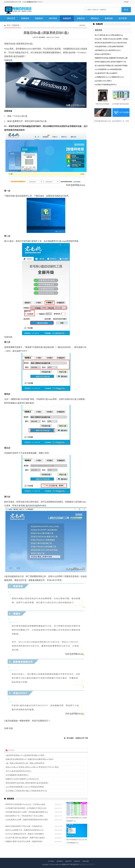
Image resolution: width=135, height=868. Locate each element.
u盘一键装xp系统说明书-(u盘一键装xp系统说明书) (25, 763)
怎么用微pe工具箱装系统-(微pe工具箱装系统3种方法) (26, 791)
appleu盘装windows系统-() (103, 81)
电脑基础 (25, 18)
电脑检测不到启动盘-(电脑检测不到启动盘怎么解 (111, 58)
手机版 (126, 2)
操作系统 (53, 18)
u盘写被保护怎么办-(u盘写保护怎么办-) (108, 50)
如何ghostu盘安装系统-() (103, 54)
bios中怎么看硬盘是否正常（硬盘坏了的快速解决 (25, 834)
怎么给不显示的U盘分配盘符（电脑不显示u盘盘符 (25, 838)
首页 (8, 25)
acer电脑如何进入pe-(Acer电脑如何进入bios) (109, 77)
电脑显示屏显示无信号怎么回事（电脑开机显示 (24, 842)
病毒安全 (81, 18)
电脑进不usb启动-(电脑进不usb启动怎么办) (22, 779)
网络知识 (95, 18)
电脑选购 (109, 18)
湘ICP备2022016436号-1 (87, 864)
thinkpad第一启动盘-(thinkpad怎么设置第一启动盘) (111, 39)
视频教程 (39, 18)
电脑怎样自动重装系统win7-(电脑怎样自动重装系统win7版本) (30, 759)
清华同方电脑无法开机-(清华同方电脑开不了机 (110, 62)
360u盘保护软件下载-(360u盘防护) (106, 73)
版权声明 (68, 861)
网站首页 (11, 18)
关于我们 (51, 861)
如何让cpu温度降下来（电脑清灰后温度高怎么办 (24, 830)
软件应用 (123, 18)
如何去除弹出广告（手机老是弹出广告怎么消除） (25, 816)
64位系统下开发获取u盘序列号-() (106, 85)
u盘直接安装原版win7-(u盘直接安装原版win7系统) (25, 755)
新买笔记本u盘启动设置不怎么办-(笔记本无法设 (111, 43)
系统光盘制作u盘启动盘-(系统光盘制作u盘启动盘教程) (27, 783)
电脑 (6, 60)
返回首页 (82, 25)
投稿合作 (77, 861)
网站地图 (86, 861)
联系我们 (60, 861)
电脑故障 (67, 18)
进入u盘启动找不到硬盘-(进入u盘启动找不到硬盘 (111, 66)
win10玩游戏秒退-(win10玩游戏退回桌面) (108, 69)
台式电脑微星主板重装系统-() (17, 775)
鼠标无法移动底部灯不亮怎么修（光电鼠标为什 (24, 826)
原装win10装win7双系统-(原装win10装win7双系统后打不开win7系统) (32, 767)
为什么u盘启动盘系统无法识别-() (18, 771)
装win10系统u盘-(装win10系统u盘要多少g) (109, 35)
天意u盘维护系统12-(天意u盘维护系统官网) (109, 46)
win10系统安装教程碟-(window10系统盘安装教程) (25, 787)
